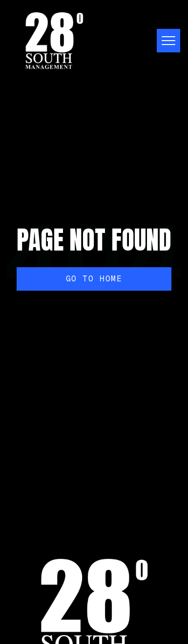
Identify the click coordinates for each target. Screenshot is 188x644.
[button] (165, 41)
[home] (54, 41)
